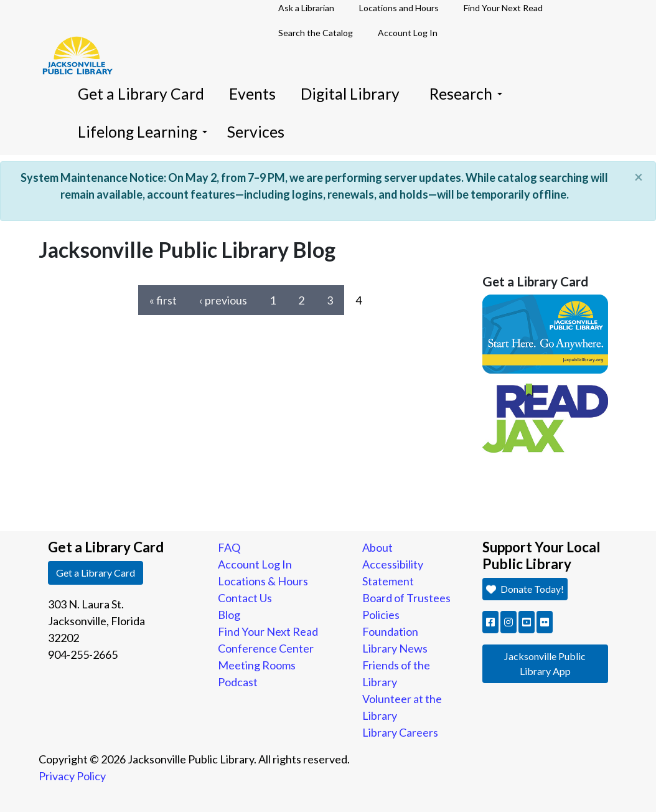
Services (256, 132)
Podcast (238, 682)
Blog (229, 615)
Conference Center (266, 648)
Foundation (390, 631)
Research (466, 94)
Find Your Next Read (268, 631)
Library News (395, 648)
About (377, 547)
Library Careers (400, 732)
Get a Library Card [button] (96, 573)
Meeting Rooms (257, 665)
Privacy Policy (72, 776)
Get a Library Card (141, 94)
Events (252, 94)
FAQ (229, 547)
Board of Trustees (406, 598)
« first (163, 300)
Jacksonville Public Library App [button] (545, 663)
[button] (490, 622)
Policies (381, 615)
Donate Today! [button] (524, 589)
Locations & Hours (263, 581)
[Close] (639, 177)
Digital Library (350, 94)
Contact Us (245, 598)
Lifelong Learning (143, 132)
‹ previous (223, 300)
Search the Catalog (316, 33)
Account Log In (408, 33)
